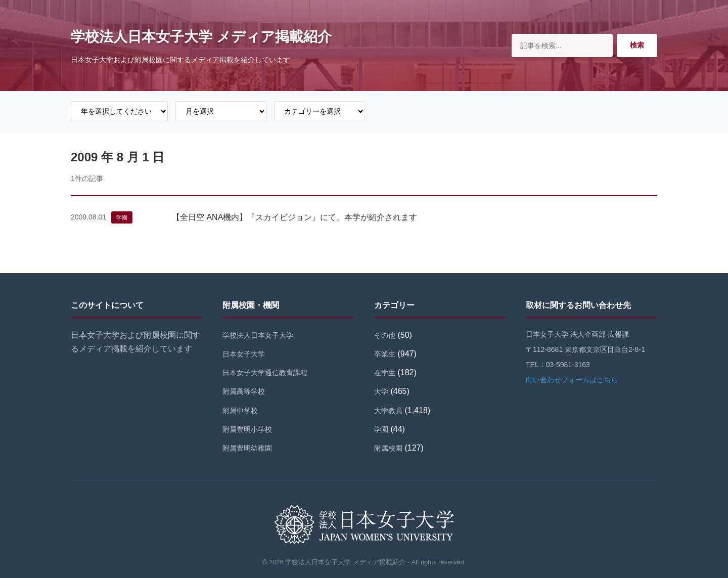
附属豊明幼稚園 (247, 448)
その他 (385, 335)
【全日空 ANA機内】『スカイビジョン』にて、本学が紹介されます (294, 217)
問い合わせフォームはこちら (572, 380)
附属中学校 (240, 411)
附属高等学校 (244, 391)
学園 (122, 217)
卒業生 (385, 354)
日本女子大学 (244, 354)
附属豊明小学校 (247, 429)
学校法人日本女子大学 (258, 335)
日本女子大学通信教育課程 (265, 373)
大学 (381, 391)
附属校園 (388, 448)
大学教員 (388, 411)
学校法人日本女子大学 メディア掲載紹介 (201, 37)
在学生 (385, 373)
